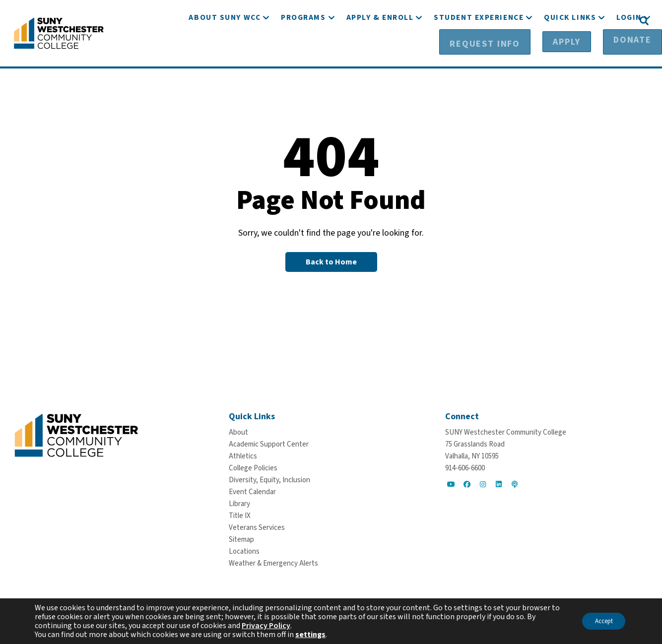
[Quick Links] (570, 48)
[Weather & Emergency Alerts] (273, 563)
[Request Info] (495, 20)
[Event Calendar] (252, 491)
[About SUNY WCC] (225, 48)
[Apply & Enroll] (380, 48)
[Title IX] (240, 515)
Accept (600, 621)
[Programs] (303, 48)
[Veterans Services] (257, 527)
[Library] (239, 503)
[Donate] (608, 20)
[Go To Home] (59, 32)
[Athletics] (243, 456)
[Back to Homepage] (331, 261)
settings (310, 635)
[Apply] (558, 20)
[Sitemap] (241, 539)
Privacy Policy (266, 626)
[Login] (629, 48)
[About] (238, 432)
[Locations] (244, 551)
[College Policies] (253, 468)
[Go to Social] (451, 484)
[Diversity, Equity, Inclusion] (269, 480)
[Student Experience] (479, 48)
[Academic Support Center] (269, 444)
